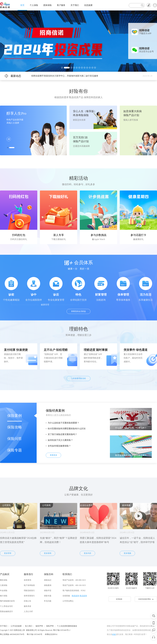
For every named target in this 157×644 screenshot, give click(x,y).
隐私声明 (50, 626)
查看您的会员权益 (78, 311)
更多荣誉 (8, 553)
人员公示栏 (28, 611)
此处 (114, 634)
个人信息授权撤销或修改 (67, 626)
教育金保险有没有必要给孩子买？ (131, 455)
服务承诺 (27, 606)
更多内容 (88, 553)
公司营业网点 (68, 601)
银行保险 (4, 596)
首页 (22, 5)
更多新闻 (48, 553)
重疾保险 (4, 580)
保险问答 (15, 439)
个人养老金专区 (6, 606)
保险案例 (15, 416)
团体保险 (47, 5)
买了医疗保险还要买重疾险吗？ (62, 434)
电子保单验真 (29, 585)
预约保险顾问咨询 (7, 601)
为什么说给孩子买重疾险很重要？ (63, 423)
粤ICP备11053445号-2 (62, 630)
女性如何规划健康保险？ (59, 446)
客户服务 (61, 5)
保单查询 (27, 580)
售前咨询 (75, 596)
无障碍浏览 (149, 5)
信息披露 (88, 5)
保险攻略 (15, 427)
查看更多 (54, 455)
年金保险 (4, 591)
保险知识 (48, 580)
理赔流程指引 (29, 591)
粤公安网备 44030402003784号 (12, 634)
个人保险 (34, 5)
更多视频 (127, 553)
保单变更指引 (29, 596)
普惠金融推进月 (6, 611)
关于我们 (75, 5)
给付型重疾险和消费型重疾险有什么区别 (67, 429)
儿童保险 (4, 585)
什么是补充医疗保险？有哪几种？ (131, 428)
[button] (62, 68)
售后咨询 (83, 596)
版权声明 (39, 626)
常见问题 (48, 601)
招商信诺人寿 (19, 630)
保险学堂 (48, 591)
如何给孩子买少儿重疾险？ (60, 440)
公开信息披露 (16, 626)
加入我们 (29, 626)
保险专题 (15, 450)
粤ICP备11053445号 (34, 634)
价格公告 (27, 601)
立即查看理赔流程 (78, 378)
